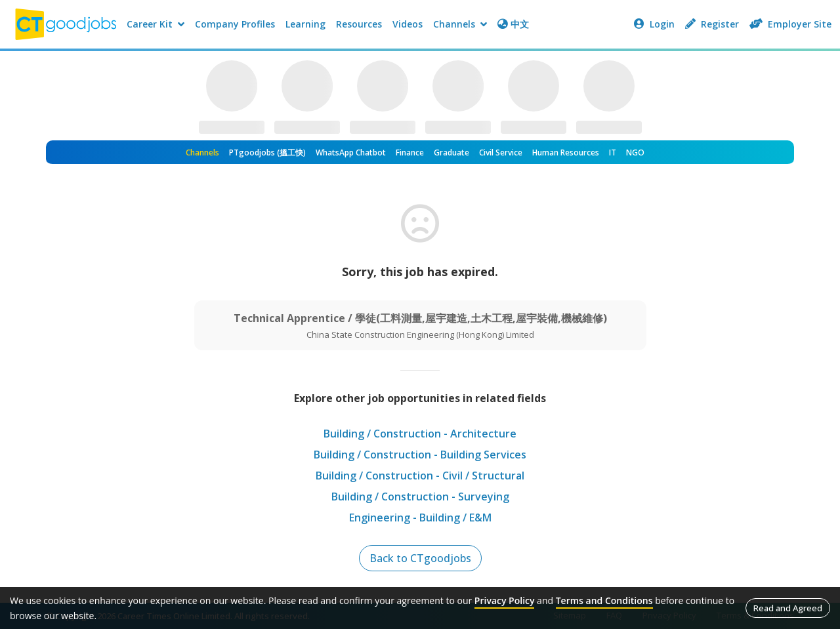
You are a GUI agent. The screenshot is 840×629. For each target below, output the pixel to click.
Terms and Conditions (604, 600)
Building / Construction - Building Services (420, 455)
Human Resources (566, 152)
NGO (635, 152)
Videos (408, 24)
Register (712, 24)
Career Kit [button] (156, 24)
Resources (359, 24)
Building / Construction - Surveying (420, 497)
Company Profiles (235, 24)
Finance (410, 152)
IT (613, 152)
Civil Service (501, 152)
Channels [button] (460, 24)
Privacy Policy (505, 600)
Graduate (451, 152)
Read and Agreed (788, 608)
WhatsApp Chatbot (351, 152)
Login (654, 24)
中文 (513, 24)
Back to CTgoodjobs (420, 558)
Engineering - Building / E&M (420, 517)
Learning (305, 24)
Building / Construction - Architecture (420, 434)
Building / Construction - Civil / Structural (420, 476)
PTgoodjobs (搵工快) (267, 152)
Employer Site (790, 24)
